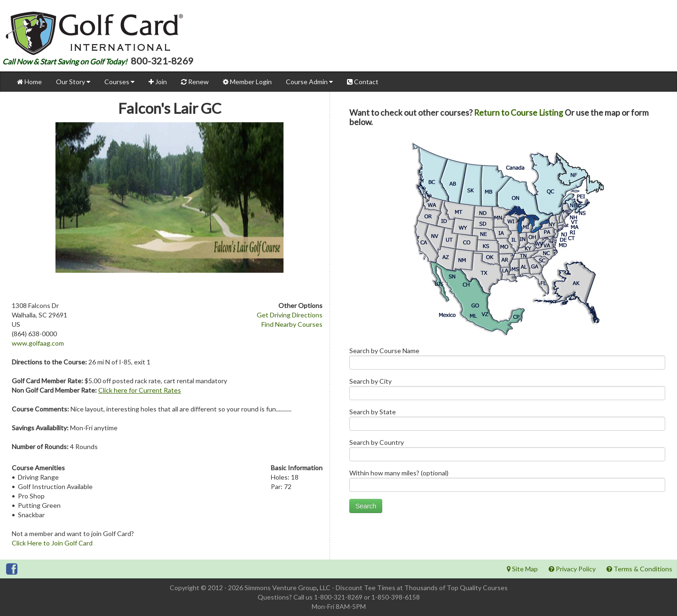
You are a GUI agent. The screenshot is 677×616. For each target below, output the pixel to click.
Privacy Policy (572, 569)
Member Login (247, 82)
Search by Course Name (507, 360)
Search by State (507, 422)
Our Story (73, 82)
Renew (195, 82)
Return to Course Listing (519, 113)
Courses (119, 82)
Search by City (507, 391)
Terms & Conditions (639, 569)
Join (158, 82)
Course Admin (309, 82)
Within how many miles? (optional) (507, 483)
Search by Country (507, 452)
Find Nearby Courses (292, 324)
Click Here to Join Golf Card (52, 543)
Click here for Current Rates (140, 390)
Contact (363, 82)
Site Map (522, 569)
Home (29, 82)
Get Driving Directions (290, 315)
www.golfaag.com (38, 343)
